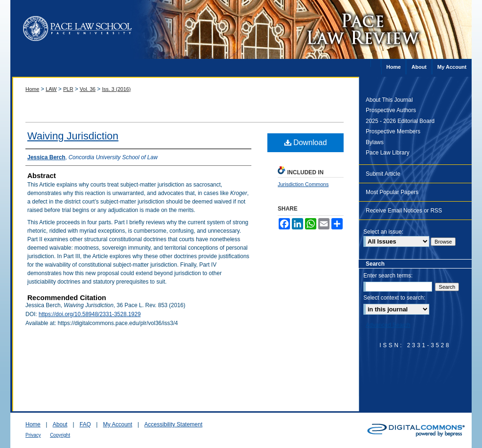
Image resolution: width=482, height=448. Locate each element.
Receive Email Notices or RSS (404, 211)
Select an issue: (383, 232)
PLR (68, 89)
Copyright (60, 435)
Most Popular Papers (392, 192)
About (60, 424)
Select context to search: (394, 298)
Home (32, 89)
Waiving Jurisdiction (73, 136)
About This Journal (389, 100)
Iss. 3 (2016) (116, 89)
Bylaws (375, 142)
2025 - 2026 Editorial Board (400, 121)
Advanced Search (388, 325)
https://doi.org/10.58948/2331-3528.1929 (90, 314)
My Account (118, 424)
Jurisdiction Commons (303, 184)
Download (306, 143)
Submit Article (383, 174)
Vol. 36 (88, 89)
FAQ (85, 424)
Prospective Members (393, 131)
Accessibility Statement (173, 424)
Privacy (33, 435)
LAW (51, 89)
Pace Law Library (388, 153)
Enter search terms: (388, 276)
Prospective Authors (391, 110)
